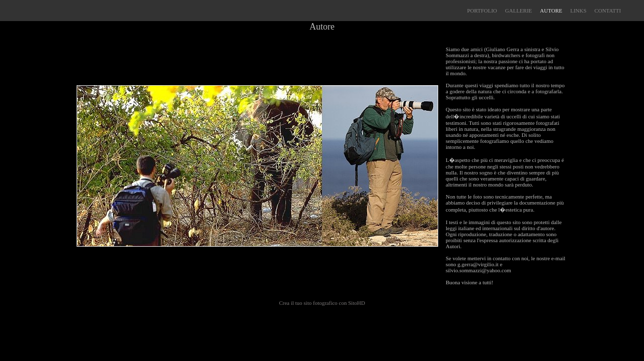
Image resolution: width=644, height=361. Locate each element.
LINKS (578, 11)
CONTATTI (608, 11)
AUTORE (551, 11)
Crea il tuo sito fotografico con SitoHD (322, 303)
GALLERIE (519, 11)
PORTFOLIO (482, 11)
